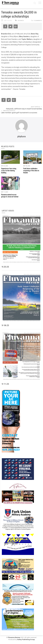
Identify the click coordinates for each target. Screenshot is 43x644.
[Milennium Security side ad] (18, 594)
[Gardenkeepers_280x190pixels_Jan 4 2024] (18, 619)
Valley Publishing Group (26, 639)
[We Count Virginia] (18, 469)
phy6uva (21, 136)
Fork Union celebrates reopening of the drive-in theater (31, 171)
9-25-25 (5, 267)
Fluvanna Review (14, 637)
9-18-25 (5, 325)
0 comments (38, 21)
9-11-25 (5, 384)
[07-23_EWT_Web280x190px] (18, 569)
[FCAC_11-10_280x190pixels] (18, 494)
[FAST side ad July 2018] (18, 544)
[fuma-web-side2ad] (18, 519)
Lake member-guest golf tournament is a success (19, 113)
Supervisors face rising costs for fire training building (9, 171)
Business (21, 21)
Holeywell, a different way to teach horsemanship (24, 109)
